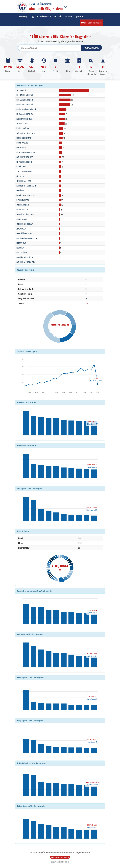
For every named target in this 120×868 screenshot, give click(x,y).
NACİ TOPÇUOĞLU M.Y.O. (24, 119)
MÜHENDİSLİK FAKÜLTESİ (24, 95)
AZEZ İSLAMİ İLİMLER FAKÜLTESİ (27, 238)
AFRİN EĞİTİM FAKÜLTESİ (24, 233)
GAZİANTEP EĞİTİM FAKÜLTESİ (26, 109)
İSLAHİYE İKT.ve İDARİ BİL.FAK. (26, 195)
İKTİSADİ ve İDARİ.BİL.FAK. (25, 114)
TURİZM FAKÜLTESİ (23, 205)
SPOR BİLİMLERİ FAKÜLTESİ (25, 214)
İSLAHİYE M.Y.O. (21, 167)
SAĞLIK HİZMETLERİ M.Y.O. (25, 157)
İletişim (79, 17)
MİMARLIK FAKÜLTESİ (23, 210)
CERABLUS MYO (22, 219)
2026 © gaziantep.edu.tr (60, 862)
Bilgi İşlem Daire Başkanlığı (60, 857)
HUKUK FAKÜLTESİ (22, 143)
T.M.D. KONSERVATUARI (24, 171)
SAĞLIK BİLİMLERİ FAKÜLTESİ (26, 133)
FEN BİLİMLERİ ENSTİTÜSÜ (25, 257)
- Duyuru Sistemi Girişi (91, 23)
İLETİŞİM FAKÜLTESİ (23, 200)
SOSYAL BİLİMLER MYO (24, 138)
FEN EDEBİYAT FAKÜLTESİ (24, 105)
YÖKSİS (58, 17)
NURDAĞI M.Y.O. (21, 243)
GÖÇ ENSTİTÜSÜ (22, 253)
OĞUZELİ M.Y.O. (21, 147)
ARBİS (69, 17)
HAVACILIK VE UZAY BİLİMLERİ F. (27, 186)
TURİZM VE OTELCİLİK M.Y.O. (26, 224)
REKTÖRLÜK (20, 190)
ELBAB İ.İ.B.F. (21, 248)
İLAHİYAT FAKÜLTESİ (23, 128)
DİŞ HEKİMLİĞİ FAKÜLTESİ (25, 100)
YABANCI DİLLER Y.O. (23, 124)
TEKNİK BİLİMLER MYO (24, 181)
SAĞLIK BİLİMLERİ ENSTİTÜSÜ (26, 262)
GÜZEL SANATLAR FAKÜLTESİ (26, 152)
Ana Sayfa (24, 17)
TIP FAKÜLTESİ (21, 90)
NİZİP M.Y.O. (20, 176)
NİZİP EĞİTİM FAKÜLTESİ (24, 162)
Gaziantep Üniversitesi (41, 17)
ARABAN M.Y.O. (21, 229)
